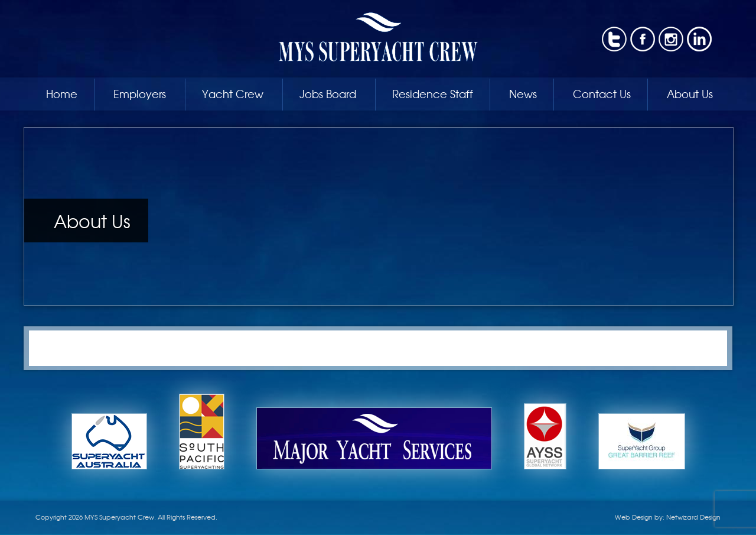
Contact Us (602, 93)
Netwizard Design (693, 517)
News (523, 93)
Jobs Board (328, 93)
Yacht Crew (233, 93)
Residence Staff (433, 93)
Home (62, 93)
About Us (690, 93)
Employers (140, 93)
